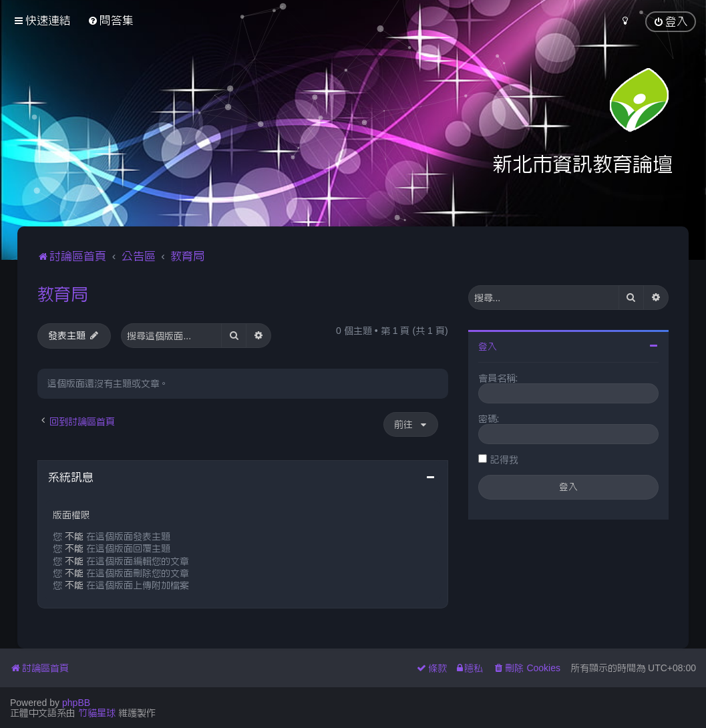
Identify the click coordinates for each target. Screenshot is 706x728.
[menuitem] (111, 20)
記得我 (504, 460)
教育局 (62, 294)
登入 (488, 347)
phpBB (76, 703)
